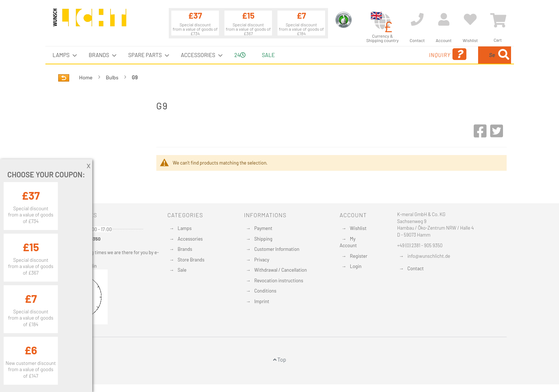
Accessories (190, 239)
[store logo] (90, 21)
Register (359, 256)
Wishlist (358, 228)
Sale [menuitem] (268, 55)
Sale (182, 270)
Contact (416, 268)
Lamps (185, 228)
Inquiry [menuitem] (388, 54)
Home (86, 77)
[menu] (280, 55)
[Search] (504, 55)
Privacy (262, 260)
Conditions (265, 291)
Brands (185, 249)
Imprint (262, 301)
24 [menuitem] (240, 55)
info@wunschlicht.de (429, 256)
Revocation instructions (279, 280)
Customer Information (277, 249)
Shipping (263, 239)
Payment (263, 228)
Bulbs (113, 77)
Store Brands (191, 260)
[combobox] (458, 55)
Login (356, 266)
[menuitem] (63, 55)
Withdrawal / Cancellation (280, 270)
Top (280, 359)
